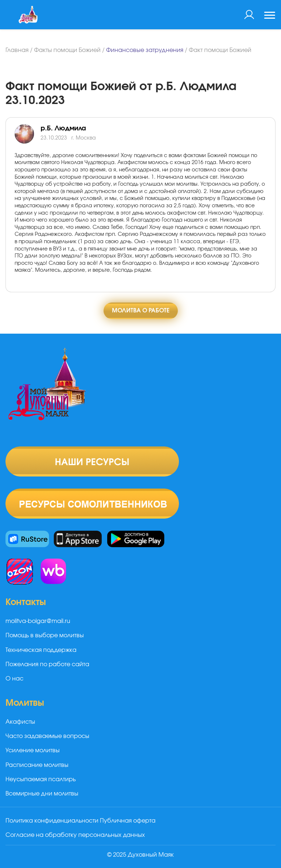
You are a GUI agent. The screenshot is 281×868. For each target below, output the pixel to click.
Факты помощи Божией (67, 50)
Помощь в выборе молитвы (45, 635)
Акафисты (20, 722)
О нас (14, 679)
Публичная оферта (128, 821)
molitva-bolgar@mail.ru (38, 621)
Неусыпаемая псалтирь (41, 779)
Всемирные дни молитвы (42, 794)
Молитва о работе (141, 311)
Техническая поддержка (41, 650)
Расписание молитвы (37, 765)
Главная (17, 50)
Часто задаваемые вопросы (47, 736)
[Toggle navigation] (270, 16)
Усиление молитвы (33, 750)
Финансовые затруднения (145, 50)
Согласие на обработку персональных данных (75, 835)
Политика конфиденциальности (52, 821)
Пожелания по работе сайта (47, 664)
